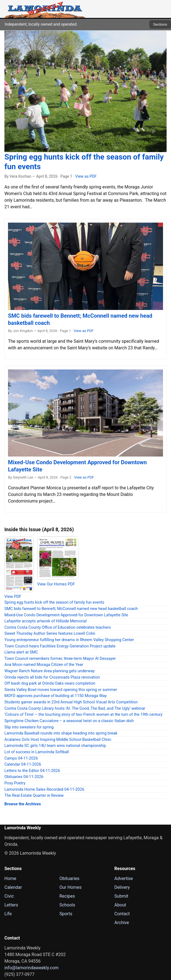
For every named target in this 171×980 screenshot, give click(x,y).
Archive (122, 923)
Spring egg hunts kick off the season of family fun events (54, 602)
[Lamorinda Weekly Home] (45, 9)
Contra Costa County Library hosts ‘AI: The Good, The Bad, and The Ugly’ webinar (75, 708)
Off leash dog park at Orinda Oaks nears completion (50, 683)
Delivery (122, 887)
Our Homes (71, 887)
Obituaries (70, 878)
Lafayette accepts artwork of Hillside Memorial (46, 621)
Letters (11, 905)
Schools (67, 905)
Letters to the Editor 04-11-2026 (32, 771)
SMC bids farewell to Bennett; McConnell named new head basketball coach (71, 609)
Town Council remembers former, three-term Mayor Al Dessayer (60, 659)
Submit (121, 896)
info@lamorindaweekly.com (32, 968)
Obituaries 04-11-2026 (24, 777)
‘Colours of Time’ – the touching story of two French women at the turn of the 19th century (83, 715)
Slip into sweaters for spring (29, 727)
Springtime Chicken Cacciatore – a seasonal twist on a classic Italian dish (69, 721)
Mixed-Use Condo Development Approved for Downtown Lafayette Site (66, 615)
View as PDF (86, 176)
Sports (66, 914)
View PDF (13, 597)
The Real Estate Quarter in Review (34, 796)
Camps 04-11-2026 (21, 758)
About (120, 905)
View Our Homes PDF (56, 584)
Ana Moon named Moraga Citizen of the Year (44, 665)
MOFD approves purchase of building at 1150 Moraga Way (55, 696)
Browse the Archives (23, 804)
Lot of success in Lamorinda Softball (37, 752)
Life (8, 914)
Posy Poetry (15, 783)
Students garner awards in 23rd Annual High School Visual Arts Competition (71, 702)
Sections (160, 24)
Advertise (123, 878)
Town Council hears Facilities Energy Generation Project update (60, 646)
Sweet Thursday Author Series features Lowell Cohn (50, 634)
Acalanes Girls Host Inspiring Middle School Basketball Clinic (58, 740)
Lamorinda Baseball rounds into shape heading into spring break (61, 733)
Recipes (67, 896)
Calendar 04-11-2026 (23, 764)
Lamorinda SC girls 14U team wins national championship (55, 746)
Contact (122, 914)
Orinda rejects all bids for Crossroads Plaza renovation (52, 677)
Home (10, 878)
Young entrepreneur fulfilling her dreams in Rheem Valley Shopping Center (69, 640)
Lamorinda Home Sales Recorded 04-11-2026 (44, 789)
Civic (9, 896)
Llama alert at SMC (21, 652)
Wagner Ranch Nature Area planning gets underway (50, 671)
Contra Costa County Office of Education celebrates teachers (58, 627)
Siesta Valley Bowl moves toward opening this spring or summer (61, 690)
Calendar (13, 887)
